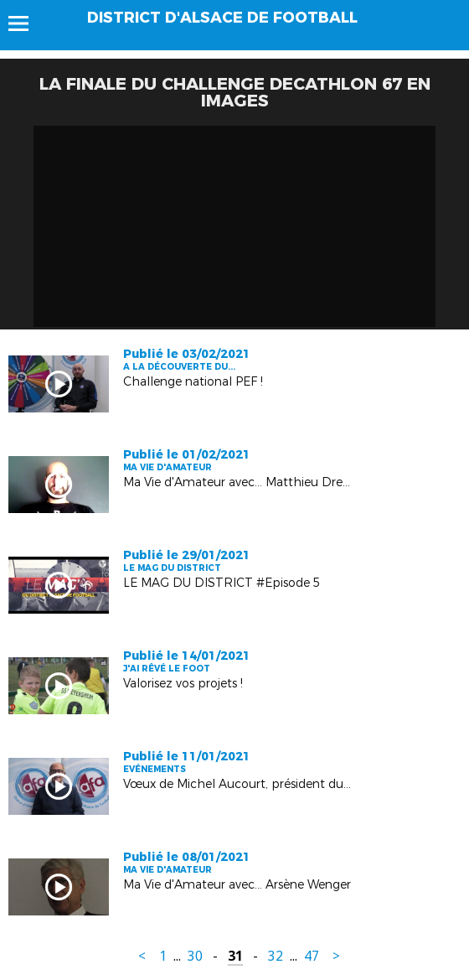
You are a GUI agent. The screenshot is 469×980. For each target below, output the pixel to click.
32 (276, 956)
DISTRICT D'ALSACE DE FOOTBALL (222, 18)
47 (312, 956)
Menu (26, 23)
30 (195, 956)
